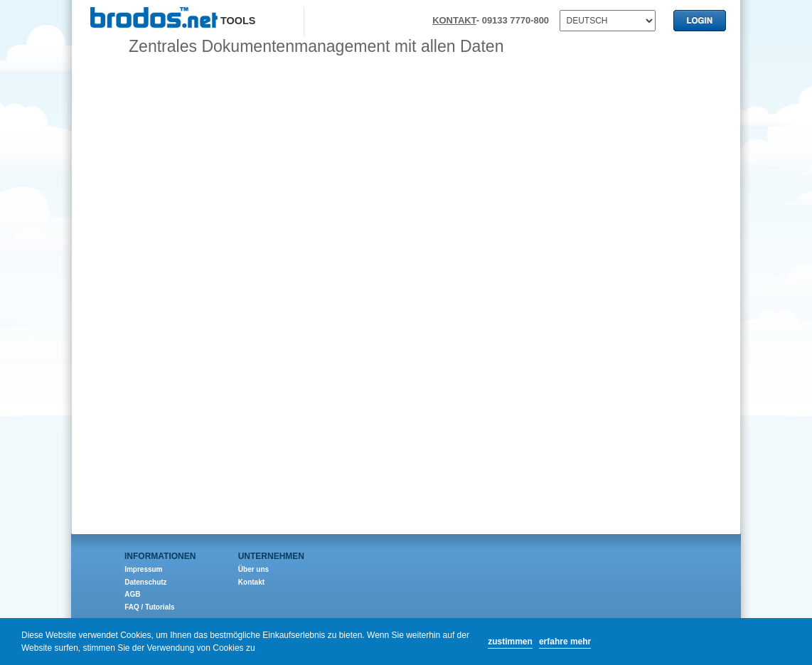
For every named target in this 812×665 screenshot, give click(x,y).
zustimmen (510, 642)
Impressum (143, 569)
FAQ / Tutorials (149, 607)
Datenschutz (145, 582)
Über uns (253, 569)
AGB (132, 594)
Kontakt (251, 582)
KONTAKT (454, 20)
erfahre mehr (565, 642)
